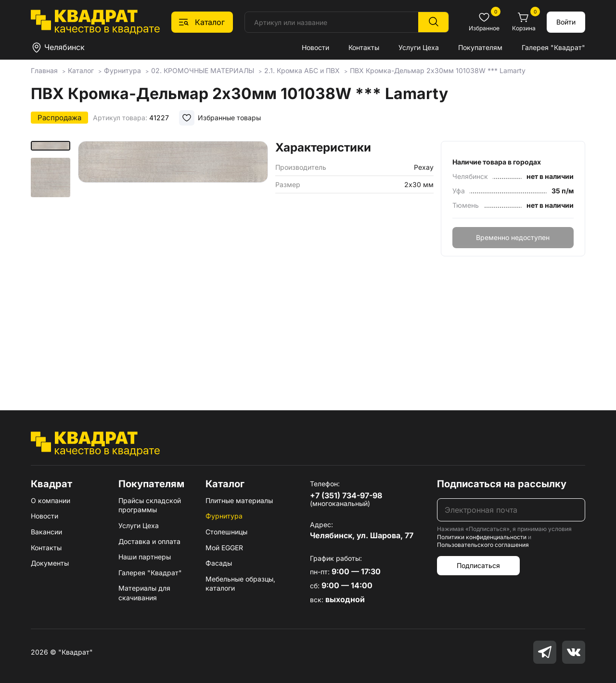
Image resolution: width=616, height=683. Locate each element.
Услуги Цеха (419, 47)
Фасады (219, 563)
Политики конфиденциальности (482, 537)
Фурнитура (224, 516)
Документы (50, 563)
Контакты (364, 47)
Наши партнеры (145, 557)
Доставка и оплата (149, 541)
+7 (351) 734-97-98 (346, 495)
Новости (315, 47)
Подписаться (478, 565)
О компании (51, 500)
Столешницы (226, 532)
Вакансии (46, 532)
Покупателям (480, 47)
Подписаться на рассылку (502, 484)
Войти (566, 22)
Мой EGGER (224, 548)
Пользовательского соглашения (483, 545)
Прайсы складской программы (150, 505)
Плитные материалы (239, 500)
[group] (173, 262)
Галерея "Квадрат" (553, 47)
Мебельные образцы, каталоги (240, 584)
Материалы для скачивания (144, 593)
